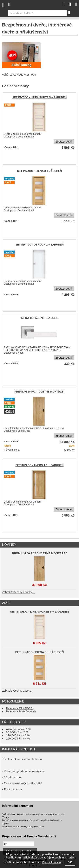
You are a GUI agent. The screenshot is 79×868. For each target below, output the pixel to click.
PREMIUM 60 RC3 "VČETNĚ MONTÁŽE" (39, 392)
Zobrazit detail (64, 142)
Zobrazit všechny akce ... (17, 691)
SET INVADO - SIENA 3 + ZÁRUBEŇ (39, 171)
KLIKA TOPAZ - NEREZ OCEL (39, 318)
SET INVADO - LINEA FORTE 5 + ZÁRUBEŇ (39, 97)
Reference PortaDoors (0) (21, 712)
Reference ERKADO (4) (20, 708)
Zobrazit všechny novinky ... (19, 592)
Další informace (52, 862)
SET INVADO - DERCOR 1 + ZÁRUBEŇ (39, 245)
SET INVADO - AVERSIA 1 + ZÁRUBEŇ (39, 465)
